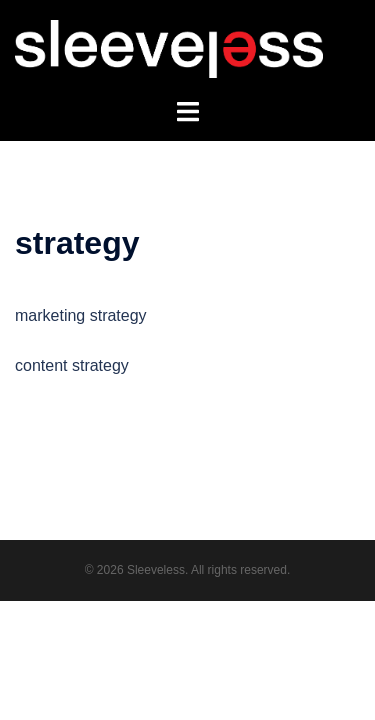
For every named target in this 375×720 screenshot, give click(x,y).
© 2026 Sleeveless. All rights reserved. (188, 570)
